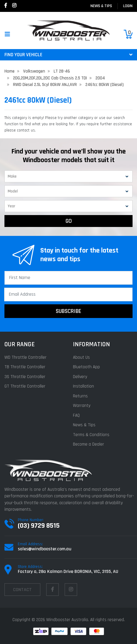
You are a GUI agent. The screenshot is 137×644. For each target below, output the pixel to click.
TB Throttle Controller (25, 367)
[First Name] (68, 278)
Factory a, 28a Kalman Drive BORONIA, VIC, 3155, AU (68, 572)
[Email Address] (68, 294)
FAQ (76, 415)
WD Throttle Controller (26, 357)
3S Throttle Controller (25, 377)
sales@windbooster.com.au (45, 549)
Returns (80, 396)
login (128, 6)
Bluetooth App (86, 367)
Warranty (82, 406)
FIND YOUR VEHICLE (68, 55)
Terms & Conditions (91, 435)
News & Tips (101, 6)
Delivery (80, 377)
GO (69, 221)
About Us (81, 357)
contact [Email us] (22, 590)
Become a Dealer (89, 444)
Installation (83, 386)
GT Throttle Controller (25, 386)
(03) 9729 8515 (39, 526)
